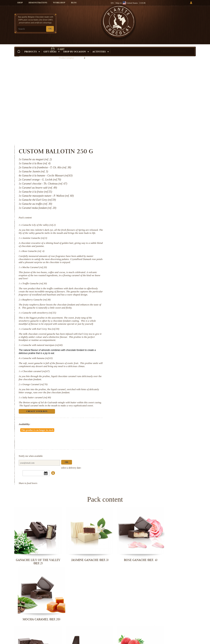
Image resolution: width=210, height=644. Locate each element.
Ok (171, 384)
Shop (20, 3)
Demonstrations (38, 3)
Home (17, 53)
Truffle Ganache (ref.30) (139, 204)
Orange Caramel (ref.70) (140, 314)
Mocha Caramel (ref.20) (139, 188)
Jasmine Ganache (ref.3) (139, 159)
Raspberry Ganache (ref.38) (141, 223)
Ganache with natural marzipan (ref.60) (147, 272)
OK (50, 29)
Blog (74, 3)
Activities (101, 46)
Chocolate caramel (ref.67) (141, 301)
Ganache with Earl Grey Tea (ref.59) (145, 256)
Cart (174, 18)
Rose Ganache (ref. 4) (138, 172)
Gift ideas (52, 46)
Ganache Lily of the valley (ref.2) (144, 143)
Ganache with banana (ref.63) (142, 285)
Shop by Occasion (76, 46)
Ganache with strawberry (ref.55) (144, 237)
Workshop (59, 3)
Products (32, 46)
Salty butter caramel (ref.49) (141, 327)
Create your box (173, 46)
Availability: (129, 357)
